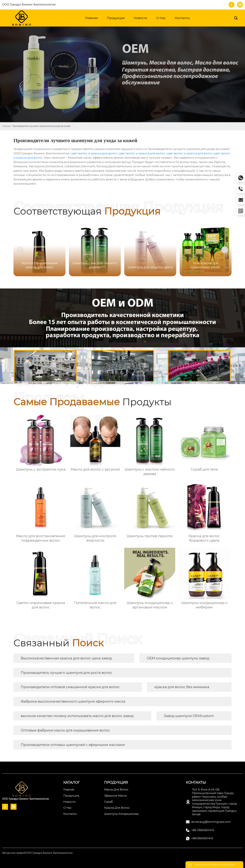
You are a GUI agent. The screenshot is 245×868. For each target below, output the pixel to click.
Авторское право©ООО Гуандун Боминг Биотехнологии (37, 853)
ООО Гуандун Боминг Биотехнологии (29, 5)
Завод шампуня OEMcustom (189, 716)
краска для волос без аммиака (182, 687)
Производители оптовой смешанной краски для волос (70, 687)
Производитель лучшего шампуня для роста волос (66, 673)
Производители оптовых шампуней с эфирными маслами (73, 745)
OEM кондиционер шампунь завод (178, 658)
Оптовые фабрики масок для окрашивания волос (65, 730)
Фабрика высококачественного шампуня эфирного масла (73, 701)
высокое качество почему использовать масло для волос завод (77, 716)
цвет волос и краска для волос (94, 153)
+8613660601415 (202, 838)
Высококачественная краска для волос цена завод (66, 658)
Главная (6, 126)
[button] (225, 250)
